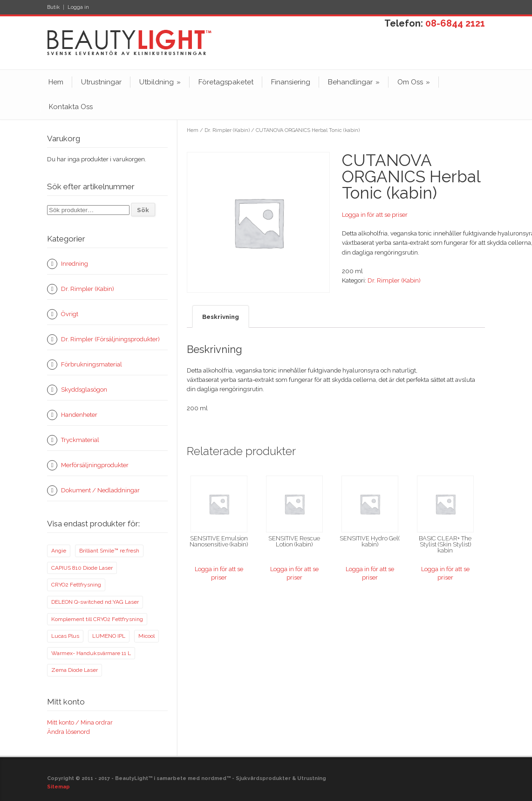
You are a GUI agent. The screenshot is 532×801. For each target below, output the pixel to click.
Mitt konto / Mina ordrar (80, 722)
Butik (53, 7)
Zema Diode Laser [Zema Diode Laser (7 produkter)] (75, 670)
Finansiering (291, 82)
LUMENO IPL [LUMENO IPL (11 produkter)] (109, 636)
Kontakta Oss (71, 107)
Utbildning (160, 82)
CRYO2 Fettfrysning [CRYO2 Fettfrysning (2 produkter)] (76, 585)
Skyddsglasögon (84, 390)
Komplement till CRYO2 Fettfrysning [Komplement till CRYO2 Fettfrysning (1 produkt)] (97, 619)
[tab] (221, 316)
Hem (56, 82)
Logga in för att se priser (375, 215)
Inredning (75, 264)
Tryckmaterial (80, 440)
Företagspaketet (226, 82)
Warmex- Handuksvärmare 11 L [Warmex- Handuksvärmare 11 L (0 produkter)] (91, 653)
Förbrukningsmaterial (92, 364)
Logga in (78, 7)
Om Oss (414, 82)
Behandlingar (354, 82)
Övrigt (70, 314)
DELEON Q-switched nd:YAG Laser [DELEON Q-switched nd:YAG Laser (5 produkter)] (95, 602)
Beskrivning (221, 317)
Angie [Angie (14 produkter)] (59, 551)
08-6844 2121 (455, 23)
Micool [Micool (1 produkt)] (147, 636)
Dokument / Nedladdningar (100, 490)
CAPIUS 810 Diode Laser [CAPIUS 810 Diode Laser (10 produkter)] (82, 568)
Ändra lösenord (68, 732)
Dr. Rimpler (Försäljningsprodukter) (110, 339)
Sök (143, 210)
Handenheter (79, 415)
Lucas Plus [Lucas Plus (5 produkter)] (65, 636)
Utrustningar (101, 82)
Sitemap (58, 787)
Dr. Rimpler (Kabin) (227, 130)
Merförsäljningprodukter (95, 465)
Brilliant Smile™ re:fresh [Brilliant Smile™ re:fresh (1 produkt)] (109, 551)
